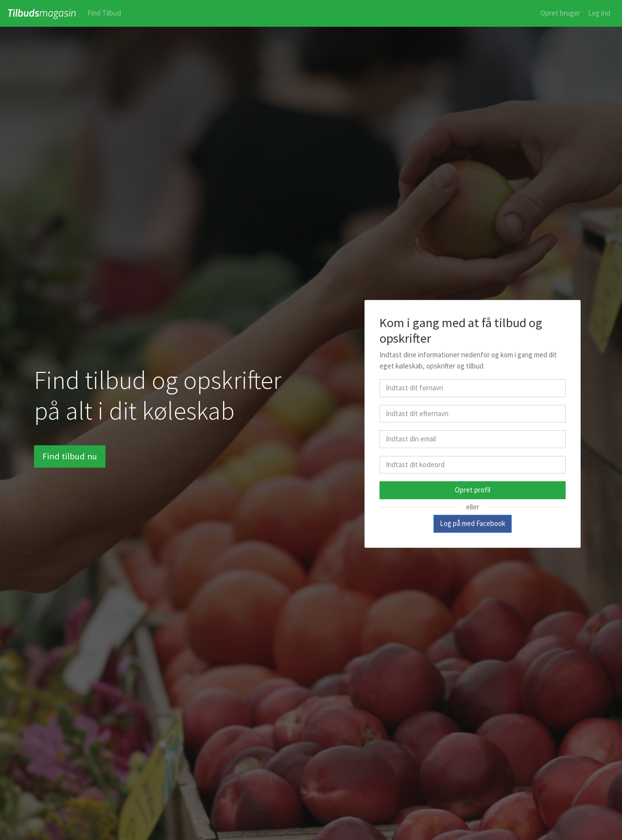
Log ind (599, 13)
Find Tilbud (104, 13)
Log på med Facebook (473, 523)
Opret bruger (560, 13)
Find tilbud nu (70, 456)
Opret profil (473, 490)
